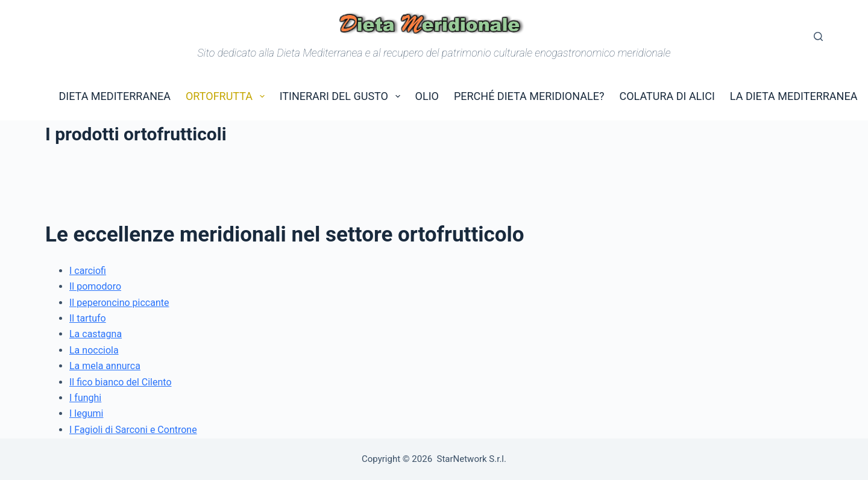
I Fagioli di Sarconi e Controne (133, 430)
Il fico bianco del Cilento (121, 382)
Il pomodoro (95, 286)
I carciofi (88, 271)
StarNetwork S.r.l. (472, 459)
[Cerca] (818, 36)
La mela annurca (105, 366)
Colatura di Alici (667, 96)
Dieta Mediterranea (115, 96)
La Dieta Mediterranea (794, 96)
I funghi (85, 398)
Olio (427, 96)
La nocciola (94, 350)
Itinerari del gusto (342, 96)
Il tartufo (88, 318)
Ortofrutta (228, 96)
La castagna (96, 334)
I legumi (86, 413)
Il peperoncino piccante (119, 303)
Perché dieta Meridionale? (529, 96)
